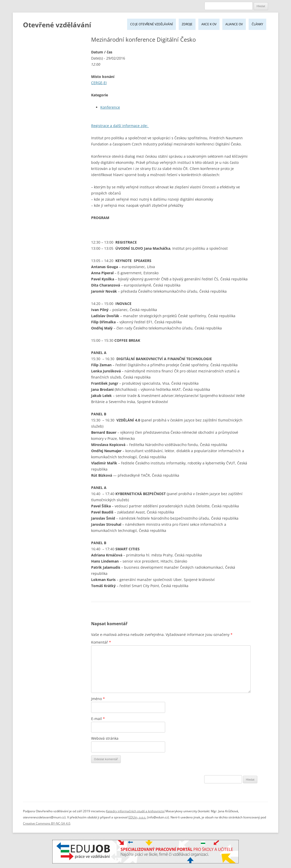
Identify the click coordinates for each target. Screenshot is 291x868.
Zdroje (187, 24)
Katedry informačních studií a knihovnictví (135, 811)
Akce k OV (209, 24)
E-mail (98, 719)
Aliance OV (234, 24)
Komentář (101, 642)
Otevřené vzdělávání (57, 25)
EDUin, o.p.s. (137, 817)
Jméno (98, 699)
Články (257, 24)
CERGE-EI (99, 83)
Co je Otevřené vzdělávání (151, 24)
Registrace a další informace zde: (120, 126)
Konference (110, 107)
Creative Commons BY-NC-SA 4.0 (47, 823)
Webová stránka (105, 738)
